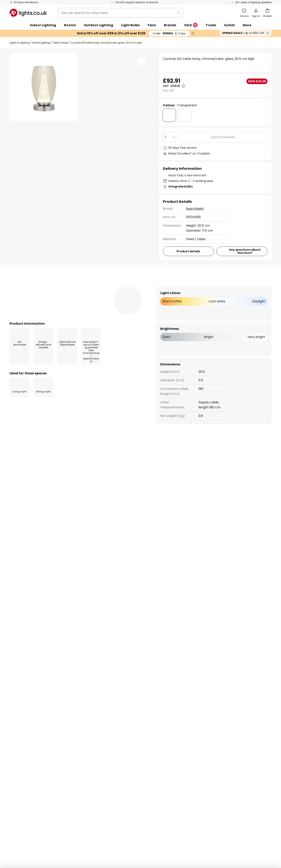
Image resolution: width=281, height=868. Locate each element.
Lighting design (122, 728)
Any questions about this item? (245, 251)
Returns (16, 728)
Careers (105, 742)
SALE (191, 25)
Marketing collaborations (118, 714)
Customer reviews (112, 735)
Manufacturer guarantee (29, 749)
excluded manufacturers (156, 665)
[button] (44, 159)
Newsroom (122, 742)
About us (105, 700)
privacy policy (200, 654)
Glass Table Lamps (121, 476)
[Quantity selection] (169, 137)
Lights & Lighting (19, 43)
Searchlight (195, 209)
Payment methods (24, 735)
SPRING (169, 33)
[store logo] (28, 13)
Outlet (229, 25)
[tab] (31, 286)
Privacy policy (198, 707)
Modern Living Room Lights (162, 476)
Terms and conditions (204, 700)
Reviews (113, 286)
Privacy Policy (147, 840)
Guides (123, 749)
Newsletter (107, 707)
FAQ (13, 700)
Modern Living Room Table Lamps (36, 476)
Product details (78, 286)
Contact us (18, 714)
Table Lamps (60, 43)
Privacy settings (81, 840)
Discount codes (110, 721)
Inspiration (106, 749)
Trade (211, 25)
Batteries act (166, 840)
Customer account (24, 742)
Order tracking (21, 707)
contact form (138, 654)
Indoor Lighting (41, 43)
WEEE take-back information (193, 840)
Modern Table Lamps (84, 476)
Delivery (16, 721)
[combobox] (121, 13)
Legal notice (196, 714)
